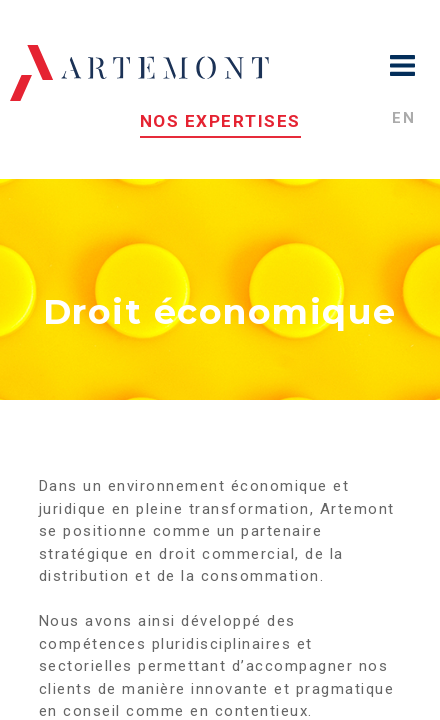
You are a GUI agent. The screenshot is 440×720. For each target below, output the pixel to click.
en (403, 118)
